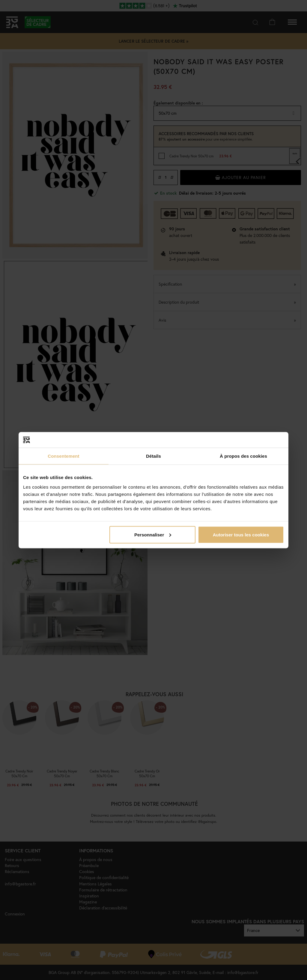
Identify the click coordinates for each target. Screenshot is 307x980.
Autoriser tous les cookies (241, 534)
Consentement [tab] (63, 456)
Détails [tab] (153, 456)
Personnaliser (153, 534)
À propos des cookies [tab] (243, 456)
